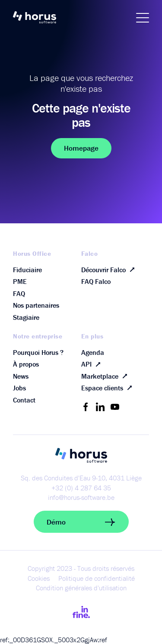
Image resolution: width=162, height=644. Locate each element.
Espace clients (108, 388)
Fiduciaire (27, 270)
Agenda (93, 352)
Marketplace (106, 376)
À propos (26, 364)
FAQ (19, 293)
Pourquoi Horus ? (38, 352)
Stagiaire (26, 317)
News (21, 376)
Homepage (81, 148)
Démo (81, 522)
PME (20, 281)
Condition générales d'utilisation (81, 588)
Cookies (39, 578)
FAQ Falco (96, 281)
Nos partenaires (36, 305)
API (93, 364)
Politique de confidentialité (97, 578)
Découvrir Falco (110, 270)
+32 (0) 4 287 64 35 (81, 488)
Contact (24, 400)
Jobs (19, 388)
